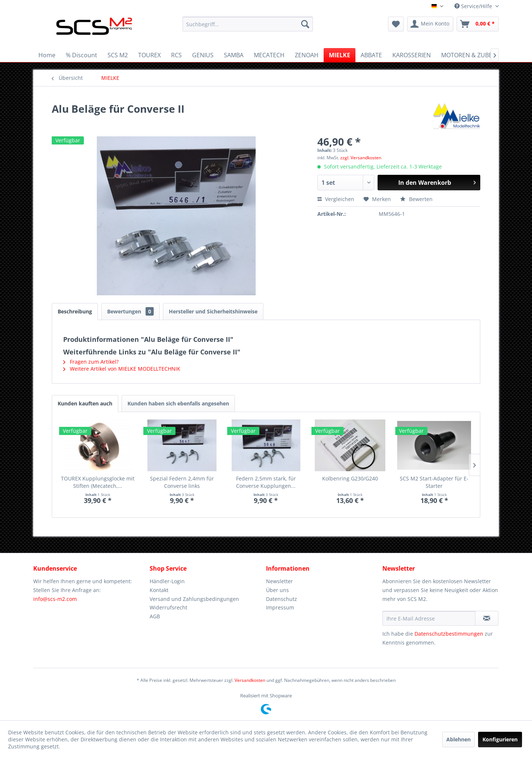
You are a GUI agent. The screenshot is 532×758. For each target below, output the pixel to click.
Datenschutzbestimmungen (449, 634)
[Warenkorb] (478, 24)
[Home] (47, 55)
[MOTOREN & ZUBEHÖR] (473, 55)
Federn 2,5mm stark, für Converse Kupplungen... (266, 482)
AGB (155, 616)
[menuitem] (248, 24)
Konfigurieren (500, 739)
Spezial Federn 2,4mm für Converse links (182, 482)
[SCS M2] (118, 55)
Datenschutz (282, 599)
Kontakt (159, 590)
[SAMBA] (234, 55)
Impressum (280, 607)
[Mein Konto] (430, 24)
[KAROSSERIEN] (412, 55)
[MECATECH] (269, 55)
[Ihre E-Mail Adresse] (429, 618)
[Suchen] (305, 24)
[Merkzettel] (396, 24)
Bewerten (416, 199)
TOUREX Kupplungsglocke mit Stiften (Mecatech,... (98, 482)
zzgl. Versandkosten (361, 158)
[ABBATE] (371, 55)
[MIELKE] (340, 55)
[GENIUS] (203, 55)
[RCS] (176, 55)
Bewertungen (130, 311)
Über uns (277, 590)
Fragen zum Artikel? (91, 362)
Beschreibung (75, 311)
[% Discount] (81, 55)
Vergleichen (336, 199)
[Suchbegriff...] (248, 24)
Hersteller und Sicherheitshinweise (213, 311)
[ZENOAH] (307, 55)
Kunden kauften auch (85, 403)
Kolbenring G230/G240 (350, 478)
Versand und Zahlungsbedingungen (194, 599)
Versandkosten (250, 680)
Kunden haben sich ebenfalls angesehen (178, 403)
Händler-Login (167, 581)
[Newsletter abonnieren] (487, 618)
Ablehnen (458, 739)
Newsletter (279, 581)
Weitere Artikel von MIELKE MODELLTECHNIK (122, 369)
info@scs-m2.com (55, 599)
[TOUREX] (149, 55)
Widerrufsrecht (168, 607)
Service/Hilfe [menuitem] (474, 6)
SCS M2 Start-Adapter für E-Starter (434, 482)
